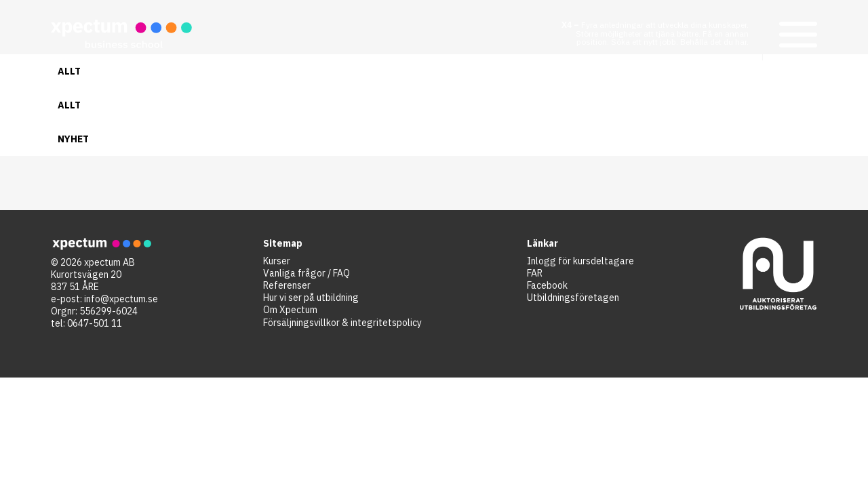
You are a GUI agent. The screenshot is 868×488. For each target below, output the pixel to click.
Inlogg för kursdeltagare (580, 261)
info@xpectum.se (121, 299)
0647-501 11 (95, 323)
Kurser (277, 261)
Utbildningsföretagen (573, 298)
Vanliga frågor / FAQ (307, 273)
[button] (797, 34)
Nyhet (73, 139)
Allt (69, 71)
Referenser (287, 285)
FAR (535, 273)
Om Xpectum (290, 310)
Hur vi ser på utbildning (311, 298)
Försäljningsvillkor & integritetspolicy (342, 323)
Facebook (547, 285)
